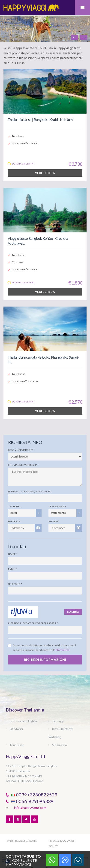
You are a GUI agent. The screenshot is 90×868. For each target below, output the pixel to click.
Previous (75, 37)
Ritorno (54, 521)
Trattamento (57, 506)
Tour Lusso (17, 745)
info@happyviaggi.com (30, 808)
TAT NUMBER (15, 776)
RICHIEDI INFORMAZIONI (45, 660)
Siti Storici (16, 729)
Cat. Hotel (14, 506)
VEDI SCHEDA (45, 173)
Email (13, 569)
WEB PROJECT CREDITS (22, 841)
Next (84, 37)
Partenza (14, 521)
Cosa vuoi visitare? (21, 450)
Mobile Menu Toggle (82, 8)
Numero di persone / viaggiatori (30, 491)
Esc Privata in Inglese (23, 721)
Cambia (73, 612)
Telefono (15, 584)
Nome (13, 554)
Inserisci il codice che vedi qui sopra (33, 623)
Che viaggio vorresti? (23, 465)
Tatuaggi (58, 721)
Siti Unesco (60, 745)
